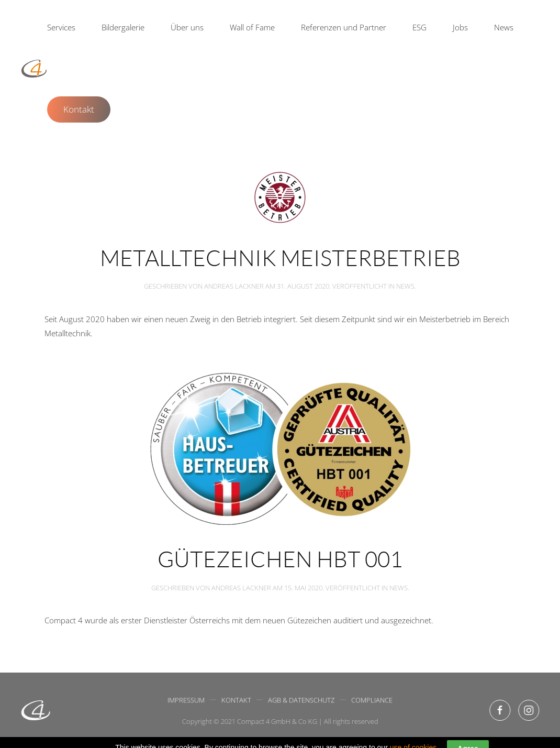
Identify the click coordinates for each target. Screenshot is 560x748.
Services (61, 27)
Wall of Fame (252, 27)
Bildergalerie (123, 27)
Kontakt (79, 109)
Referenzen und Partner (344, 27)
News (504, 27)
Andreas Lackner (234, 286)
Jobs (460, 27)
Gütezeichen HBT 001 (280, 559)
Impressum (186, 701)
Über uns (187, 27)
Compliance (372, 701)
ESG (419, 27)
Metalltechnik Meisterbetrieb (280, 257)
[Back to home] (34, 69)
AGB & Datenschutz (301, 701)
